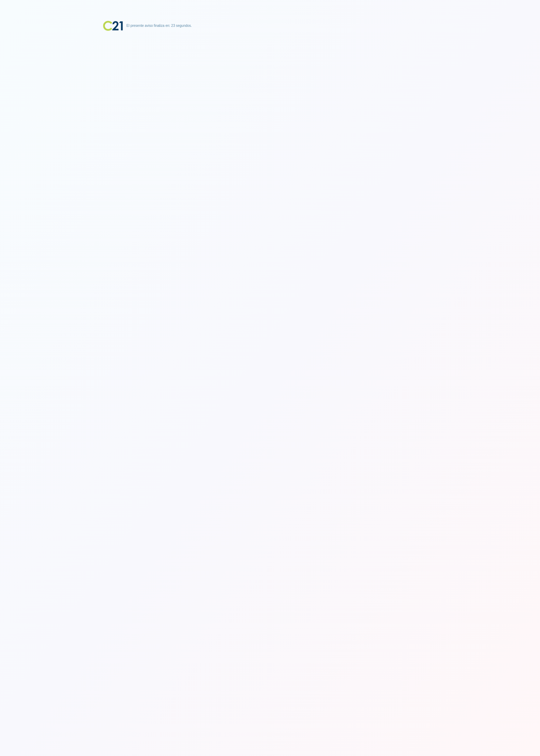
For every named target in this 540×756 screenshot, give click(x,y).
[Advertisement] (270, 74)
